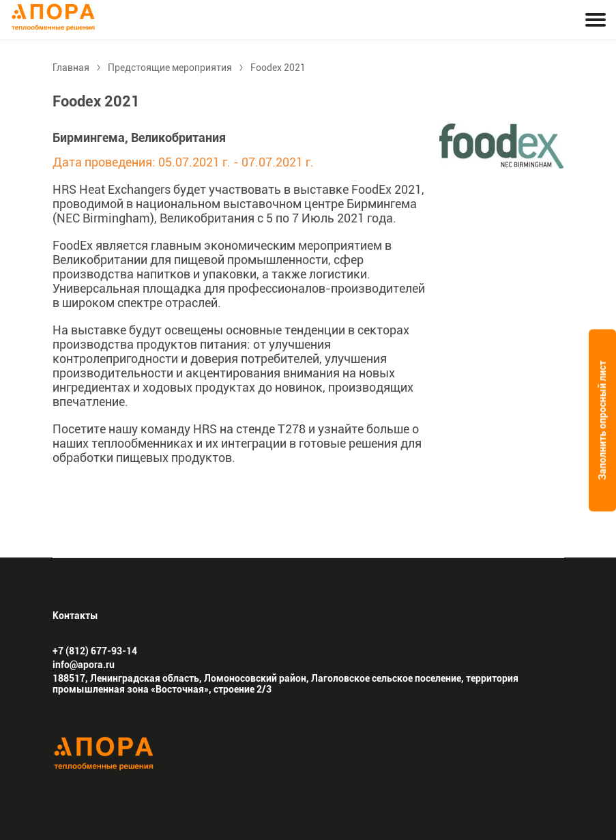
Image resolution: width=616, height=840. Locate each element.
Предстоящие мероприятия (170, 68)
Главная (71, 68)
